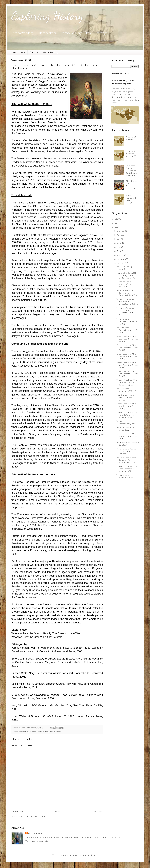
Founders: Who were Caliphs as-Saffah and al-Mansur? (131, 171)
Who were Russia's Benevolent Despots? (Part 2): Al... (127, 302)
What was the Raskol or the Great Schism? (126, 451)
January (121, 263)
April (119, 251)
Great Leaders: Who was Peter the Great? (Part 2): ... (127, 406)
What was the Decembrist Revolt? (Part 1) (127, 330)
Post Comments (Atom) (36, 816)
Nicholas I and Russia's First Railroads (124, 284)
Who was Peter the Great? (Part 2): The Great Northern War (46, 633)
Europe (34, 52)
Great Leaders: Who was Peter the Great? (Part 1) (127, 436)
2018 (116, 219)
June (119, 243)
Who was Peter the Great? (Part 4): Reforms (37, 637)
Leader (39, 732)
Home (12, 52)
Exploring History (47, 16)
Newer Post (18, 812)
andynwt (74, 855)
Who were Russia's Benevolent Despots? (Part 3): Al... (127, 293)
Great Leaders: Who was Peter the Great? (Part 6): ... (127, 348)
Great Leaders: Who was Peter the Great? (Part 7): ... (127, 339)
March (120, 255)
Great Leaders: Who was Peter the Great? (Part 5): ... (127, 356)
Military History (49, 732)
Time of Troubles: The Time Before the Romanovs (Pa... (127, 382)
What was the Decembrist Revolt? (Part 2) (127, 321)
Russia (59, 732)
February (121, 259)
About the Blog (50, 52)
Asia (23, 52)
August (120, 235)
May (119, 247)
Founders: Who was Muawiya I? (131, 154)
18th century (24, 732)
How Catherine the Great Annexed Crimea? (125, 397)
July (119, 239)
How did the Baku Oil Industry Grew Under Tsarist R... (126, 275)
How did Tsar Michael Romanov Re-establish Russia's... (127, 460)
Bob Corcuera (35, 833)
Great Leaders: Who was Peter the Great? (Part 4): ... (127, 365)
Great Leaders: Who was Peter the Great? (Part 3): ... (127, 374)
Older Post (97, 812)
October (121, 231)
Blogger (94, 855)
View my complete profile (37, 841)
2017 (116, 223)
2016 (116, 227)
